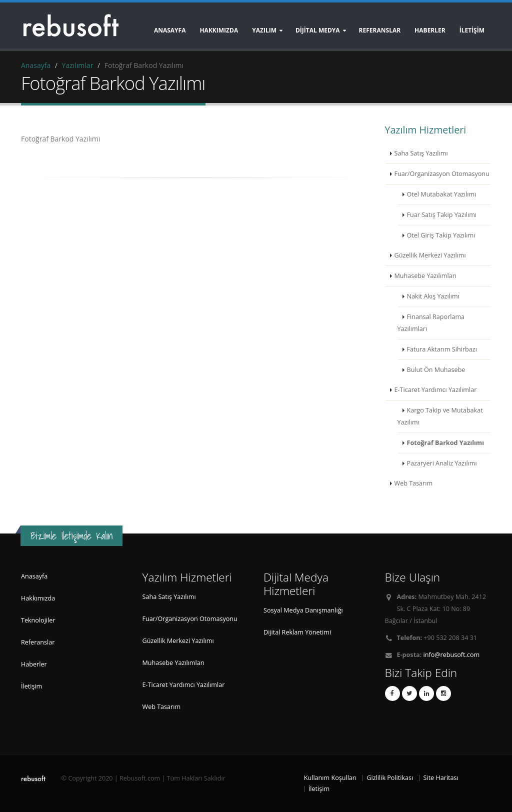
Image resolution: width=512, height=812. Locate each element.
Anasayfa (170, 30)
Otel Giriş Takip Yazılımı (441, 235)
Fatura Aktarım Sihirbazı (442, 349)
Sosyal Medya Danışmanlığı (303, 610)
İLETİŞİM (472, 30)
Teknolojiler (38, 620)
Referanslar (38, 642)
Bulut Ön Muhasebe (436, 370)
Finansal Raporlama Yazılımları (431, 323)
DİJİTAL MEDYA (318, 30)
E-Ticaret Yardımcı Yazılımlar (436, 390)
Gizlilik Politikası (390, 778)
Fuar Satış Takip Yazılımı (442, 215)
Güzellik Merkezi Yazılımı (430, 255)
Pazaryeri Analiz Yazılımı (442, 463)
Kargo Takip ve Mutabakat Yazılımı (440, 416)
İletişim (31, 686)
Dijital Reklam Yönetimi (297, 632)
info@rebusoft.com (452, 655)
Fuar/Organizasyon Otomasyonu (442, 174)
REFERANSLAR (380, 30)
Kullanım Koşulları (330, 778)
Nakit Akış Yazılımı (433, 296)
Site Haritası (441, 778)
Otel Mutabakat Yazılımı (442, 194)
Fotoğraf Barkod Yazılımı (446, 443)
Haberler (34, 664)
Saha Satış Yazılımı (421, 153)
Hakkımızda (219, 30)
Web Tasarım (414, 483)
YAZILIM (264, 30)
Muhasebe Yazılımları (426, 276)
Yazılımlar (78, 65)
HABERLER (430, 30)
